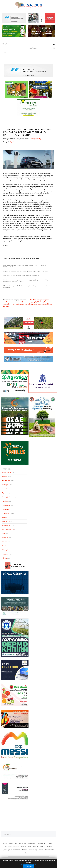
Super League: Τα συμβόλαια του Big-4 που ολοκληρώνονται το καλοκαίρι (22, 276)
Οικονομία (51, 843)
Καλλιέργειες (32, 843)
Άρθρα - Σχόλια (7, 850)
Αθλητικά (43, 847)
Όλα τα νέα (17, 850)
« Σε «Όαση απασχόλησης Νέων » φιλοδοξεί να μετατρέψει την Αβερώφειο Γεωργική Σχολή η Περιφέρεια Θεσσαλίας (27, 302)
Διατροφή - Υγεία (26, 847)
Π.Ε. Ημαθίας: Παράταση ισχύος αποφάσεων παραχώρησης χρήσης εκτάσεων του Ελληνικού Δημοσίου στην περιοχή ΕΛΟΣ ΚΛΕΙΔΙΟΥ (27, 281)
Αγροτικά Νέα (13, 843)
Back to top (8, 834)
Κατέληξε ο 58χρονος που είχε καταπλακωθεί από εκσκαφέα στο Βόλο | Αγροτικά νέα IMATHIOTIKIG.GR (25, 266)
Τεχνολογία (13, 142)
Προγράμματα (42, 843)
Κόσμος (50, 847)
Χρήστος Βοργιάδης (35, 139)
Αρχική (5, 843)
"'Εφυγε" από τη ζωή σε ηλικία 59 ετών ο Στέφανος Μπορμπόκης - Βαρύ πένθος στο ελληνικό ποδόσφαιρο (27, 287)
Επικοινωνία (29, 853)
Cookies (41, 850)
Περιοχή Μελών (50, 850)
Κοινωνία (8, 847)
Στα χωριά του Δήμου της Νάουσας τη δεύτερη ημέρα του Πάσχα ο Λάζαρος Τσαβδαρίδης (26, 271)
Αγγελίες (24, 850)
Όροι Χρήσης (33, 850)
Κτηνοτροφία (23, 843)
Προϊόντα (35, 847)
